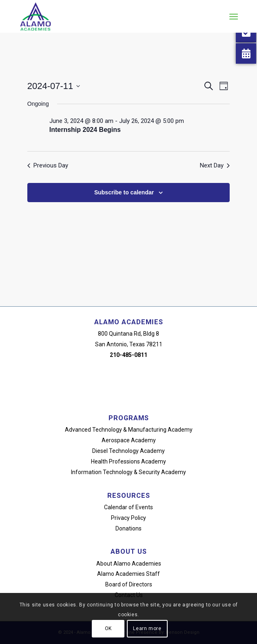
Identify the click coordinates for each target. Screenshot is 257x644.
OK (108, 628)
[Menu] (233, 17)
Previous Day (48, 165)
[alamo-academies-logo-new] (106, 16)
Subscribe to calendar (124, 192)
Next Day (215, 165)
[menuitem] (233, 17)
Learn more (147, 628)
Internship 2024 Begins (85, 130)
